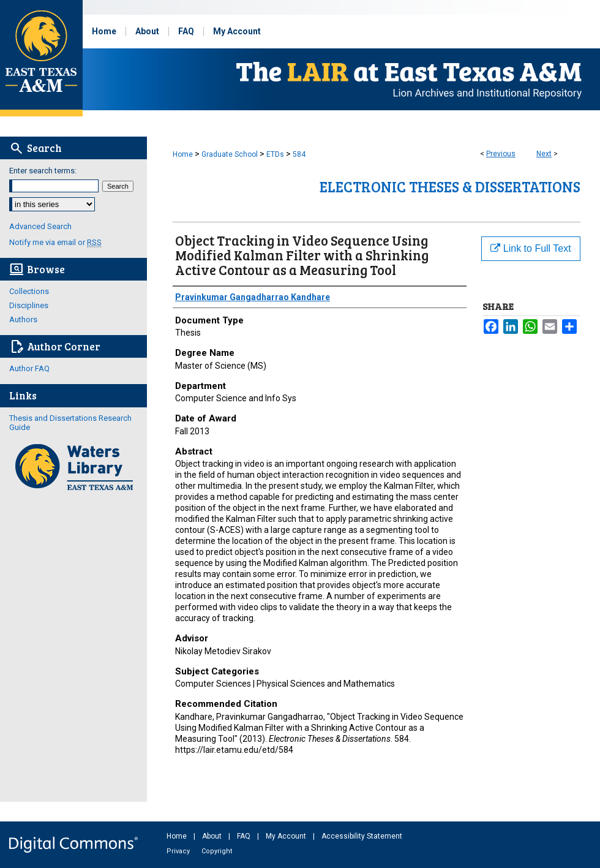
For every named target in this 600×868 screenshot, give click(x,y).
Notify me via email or (55, 242)
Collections (29, 291)
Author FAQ (29, 368)
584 (299, 154)
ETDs (275, 154)
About (213, 836)
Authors (23, 319)
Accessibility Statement (362, 836)
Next (544, 154)
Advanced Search (40, 226)
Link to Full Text (531, 248)
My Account (287, 836)
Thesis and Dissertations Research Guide (70, 423)
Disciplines (29, 305)
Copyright (217, 851)
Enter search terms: (43, 171)
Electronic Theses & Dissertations (450, 187)
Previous (501, 154)
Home (183, 154)
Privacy (179, 851)
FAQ (245, 836)
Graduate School (230, 154)
